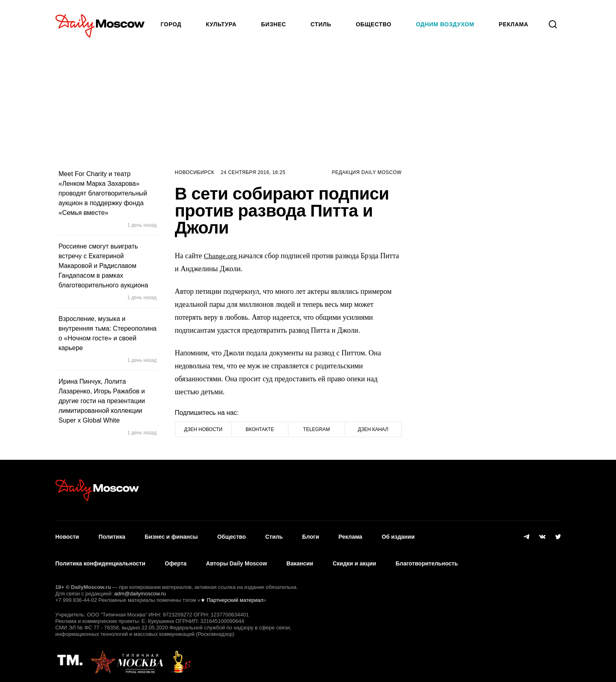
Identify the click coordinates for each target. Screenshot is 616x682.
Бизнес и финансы (171, 535)
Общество (373, 24)
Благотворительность (427, 559)
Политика (112, 535)
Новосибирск (195, 172)
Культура (221, 24)
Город (171, 24)
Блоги (311, 535)
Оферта (176, 559)
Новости (67, 535)
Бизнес (273, 24)
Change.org (222, 256)
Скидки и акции (354, 559)
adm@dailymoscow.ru (140, 588)
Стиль (321, 24)
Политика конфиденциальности (100, 559)
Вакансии (300, 559)
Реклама (351, 535)
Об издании (398, 535)
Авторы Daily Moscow (237, 559)
